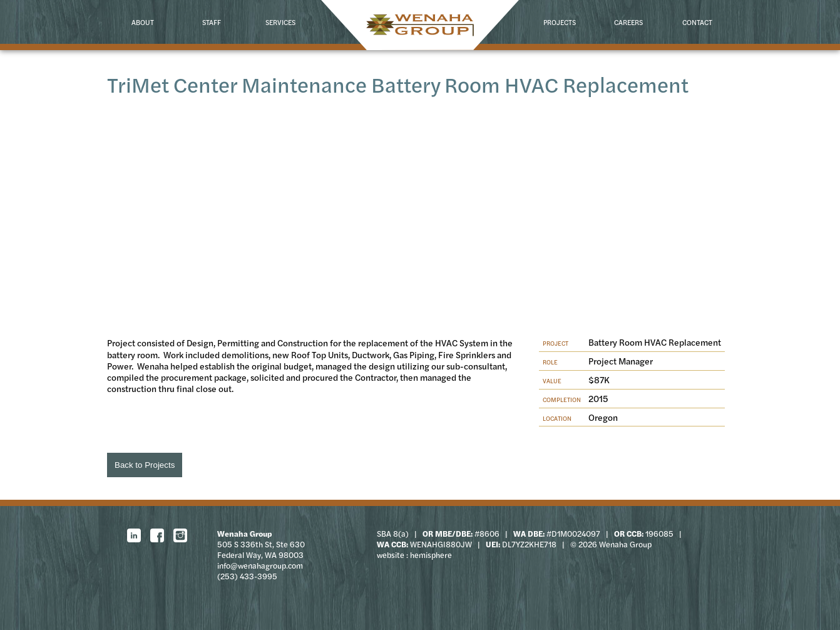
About (143, 22)
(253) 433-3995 (247, 576)
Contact (697, 22)
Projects (560, 22)
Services (280, 22)
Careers (628, 22)
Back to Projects (145, 465)
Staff (212, 22)
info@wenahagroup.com (260, 565)
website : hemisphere (414, 555)
